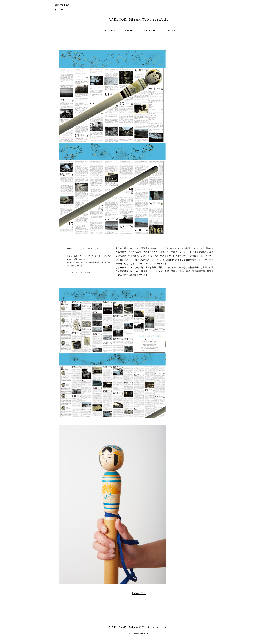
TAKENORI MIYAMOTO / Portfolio (139, 20)
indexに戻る (139, 593)
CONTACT (151, 31)
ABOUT (130, 31)
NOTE (171, 31)
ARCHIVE (109, 31)
